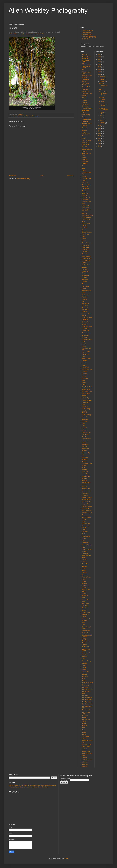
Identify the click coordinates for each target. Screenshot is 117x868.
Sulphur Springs (87, 661)
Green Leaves (86, 333)
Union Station (86, 736)
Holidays (85, 361)
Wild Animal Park (87, 753)
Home (42, 176)
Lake (84, 405)
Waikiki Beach (86, 747)
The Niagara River (87, 704)
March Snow (86, 448)
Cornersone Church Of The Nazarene (86, 209)
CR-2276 (85, 228)
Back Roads (86, 121)
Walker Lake (86, 749)
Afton (84, 70)
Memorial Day (86, 453)
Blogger (66, 858)
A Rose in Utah (86, 64)
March (102, 120)
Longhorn (85, 430)
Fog (83, 301)
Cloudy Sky (85, 193)
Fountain (85, 312)
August (102, 113)
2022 (100, 62)
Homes (84, 363)
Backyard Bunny (87, 124)
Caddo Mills (85, 162)
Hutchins (85, 372)
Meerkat (84, 451)
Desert (84, 241)
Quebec (84, 566)
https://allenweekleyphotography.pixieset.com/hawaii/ (27, 34)
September (103, 82)
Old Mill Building (87, 517)
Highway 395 (86, 352)
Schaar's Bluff (86, 612)
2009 (100, 144)
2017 (100, 74)
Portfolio (84, 560)
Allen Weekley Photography (48, 10)
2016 (100, 126)
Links (84, 426)
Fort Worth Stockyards (85, 309)
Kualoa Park (86, 402)
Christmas (85, 183)
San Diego (85, 606)
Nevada (84, 487)
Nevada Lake (86, 489)
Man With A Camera (85, 445)
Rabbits (84, 573)
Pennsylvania (86, 536)
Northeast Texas (87, 511)
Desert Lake (86, 247)
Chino (84, 181)
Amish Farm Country (86, 80)
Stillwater (85, 657)
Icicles (84, 383)
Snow (84, 625)
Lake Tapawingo (87, 415)
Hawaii (20, 116)
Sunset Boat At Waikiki (104, 105)
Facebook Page (87, 32)
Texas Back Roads (87, 683)
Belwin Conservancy (86, 133)
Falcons (84, 282)
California (85, 164)
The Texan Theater (85, 717)
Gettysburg (85, 320)
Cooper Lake (86, 206)
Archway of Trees (87, 94)
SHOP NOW (86, 39)
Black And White (87, 140)
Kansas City (86, 398)
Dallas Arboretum (87, 232)
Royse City (85, 596)
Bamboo (16, 116)
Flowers (84, 299)
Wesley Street (86, 751)
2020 (100, 67)
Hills (83, 356)
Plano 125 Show (87, 549)
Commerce (85, 200)
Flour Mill (85, 297)
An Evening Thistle (85, 84)
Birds (84, 136)
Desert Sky (85, 252)
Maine (84, 437)
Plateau (84, 552)
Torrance (85, 725)
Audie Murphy (86, 115)
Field (84, 293)
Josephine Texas (87, 391)
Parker (84, 530)
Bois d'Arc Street (87, 149)
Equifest (84, 267)
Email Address (65, 780)
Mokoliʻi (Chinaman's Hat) (87, 462)
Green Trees (86, 335)
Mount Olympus (87, 474)
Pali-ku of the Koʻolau (86, 527)
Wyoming (85, 766)
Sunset (84, 670)
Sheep (84, 617)
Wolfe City (85, 764)
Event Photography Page (89, 37)
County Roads (86, 223)
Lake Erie (85, 407)
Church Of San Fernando (86, 186)
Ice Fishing (85, 378)
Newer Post (12, 176)
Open (84, 522)
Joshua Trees (86, 394)
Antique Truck (86, 87)
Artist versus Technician (86, 105)
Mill (83, 455)
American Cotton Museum (87, 77)
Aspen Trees (86, 110)
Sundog (84, 663)
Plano (84, 547)
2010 (100, 141)
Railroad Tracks (87, 577)
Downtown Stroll (87, 258)
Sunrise (84, 665)
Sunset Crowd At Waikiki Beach (103, 93)
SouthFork (85, 633)
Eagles (84, 263)
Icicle (84, 380)
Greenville (85, 337)
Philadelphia (86, 543)
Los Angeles (86, 434)
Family (84, 288)
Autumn (84, 117)
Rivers (84, 579)
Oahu (24, 116)
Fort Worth (85, 306)
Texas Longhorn (87, 685)
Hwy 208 (85, 374)
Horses (84, 365)
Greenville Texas (87, 340)
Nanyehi (84, 481)
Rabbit (84, 571)
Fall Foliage (85, 286)
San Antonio (86, 604)
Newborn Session (87, 497)
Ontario (84, 519)
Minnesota (85, 457)
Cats (83, 168)
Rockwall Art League (86, 587)
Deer (84, 236)
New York (85, 495)
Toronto (84, 723)
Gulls (84, 342)
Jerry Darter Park (87, 387)
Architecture (86, 91)
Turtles (84, 732)
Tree (83, 728)
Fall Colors (85, 284)
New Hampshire (87, 491)
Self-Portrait (85, 614)
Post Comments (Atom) (23, 179)
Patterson (85, 532)
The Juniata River (87, 700)
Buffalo (84, 157)
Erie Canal (85, 269)
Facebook (85, 280)
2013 (100, 134)
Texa (83, 678)
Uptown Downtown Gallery (87, 739)
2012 (100, 136)
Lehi (83, 423)
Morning (84, 470)
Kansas (84, 396)
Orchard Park (86, 524)
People (84, 538)
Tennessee (85, 676)
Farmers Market (87, 291)
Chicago (84, 176)
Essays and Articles (85, 272)
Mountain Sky (86, 476)
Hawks (84, 346)
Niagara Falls (86, 504)
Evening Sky (86, 275)
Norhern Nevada (87, 506)
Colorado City (86, 198)
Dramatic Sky (86, 260)
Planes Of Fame (87, 545)
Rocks (84, 581)
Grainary (85, 324)
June (101, 115)
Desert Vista (86, 254)
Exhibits (84, 277)
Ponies (84, 557)
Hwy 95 (84, 376)
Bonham (85, 151)
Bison (84, 138)
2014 (100, 131)
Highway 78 (85, 354)
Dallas (84, 230)
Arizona (84, 96)
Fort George (86, 304)
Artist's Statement (87, 108)
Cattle (84, 170)
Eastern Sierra (86, 265)
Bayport (84, 130)
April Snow (85, 89)
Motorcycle (85, 472)
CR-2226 (85, 226)
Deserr (84, 239)
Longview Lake (86, 432)
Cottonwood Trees (87, 215)
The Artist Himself (87, 689)
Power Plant (86, 564)
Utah (83, 742)
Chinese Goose (87, 178)
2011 (100, 139)
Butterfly (84, 159)
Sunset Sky (85, 672)
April (101, 118)
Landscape (85, 419)
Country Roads (86, 217)
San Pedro (85, 608)
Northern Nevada (87, 513)
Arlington (85, 98)
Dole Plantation (86, 256)
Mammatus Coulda (85, 442)
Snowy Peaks (86, 631)
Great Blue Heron (87, 326)
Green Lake (85, 331)
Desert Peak (86, 250)
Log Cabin (85, 428)
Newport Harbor (87, 502)
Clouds (84, 191)
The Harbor (85, 695)
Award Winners (86, 119)
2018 (100, 72)
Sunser (84, 667)
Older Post (70, 176)
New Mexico (86, 493)
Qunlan (84, 568)
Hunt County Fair (87, 369)
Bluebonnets (86, 145)
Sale (83, 598)
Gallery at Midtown (87, 318)
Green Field (85, 329)
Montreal (85, 465)
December (103, 77)
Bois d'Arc (85, 147)
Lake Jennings (86, 409)
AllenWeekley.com (87, 30)
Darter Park (85, 234)
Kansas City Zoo (87, 400)
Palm (101, 89)
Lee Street (85, 421)
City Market (85, 189)
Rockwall (85, 584)
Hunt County (86, 367)
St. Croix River (86, 647)
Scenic (84, 610)
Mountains (85, 478)
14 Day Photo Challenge (86, 57)
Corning (84, 213)
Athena (84, 113)
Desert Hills (85, 245)
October (102, 79)
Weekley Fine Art (87, 35)
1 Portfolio (85, 54)
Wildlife (84, 756)
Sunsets (84, 674)
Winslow (85, 758)
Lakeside (85, 417)
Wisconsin (85, 762)
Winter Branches (87, 760)
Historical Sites (86, 359)
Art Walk (85, 102)
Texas (84, 681)
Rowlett (84, 593)
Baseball (85, 128)
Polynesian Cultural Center (33, 116)
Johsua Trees (86, 389)
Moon (84, 467)
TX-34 (84, 734)
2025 (100, 54)
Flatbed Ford (86, 295)
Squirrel (84, 645)
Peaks (84, 534)
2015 (100, 128)
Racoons (85, 575)
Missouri (85, 459)
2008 (100, 146)
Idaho (84, 385)
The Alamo (85, 687)
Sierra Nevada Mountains (86, 620)
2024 (100, 57)
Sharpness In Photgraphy (103, 109)
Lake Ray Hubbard (85, 412)
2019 (100, 69)
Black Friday (86, 143)
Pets (83, 541)
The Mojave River (87, 702)
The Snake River (87, 710)
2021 (100, 64)
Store (84, 659)
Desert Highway (87, 243)
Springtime (85, 639)
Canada (84, 166)
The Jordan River (87, 697)
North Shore (86, 508)
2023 (100, 59)
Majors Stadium (87, 439)
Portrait (84, 562)
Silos (84, 623)
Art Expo (85, 100)
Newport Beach (87, 500)
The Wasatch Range (86, 720)
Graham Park (86, 322)
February (102, 123)
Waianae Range (87, 745)
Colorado (85, 195)
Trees (84, 730)
